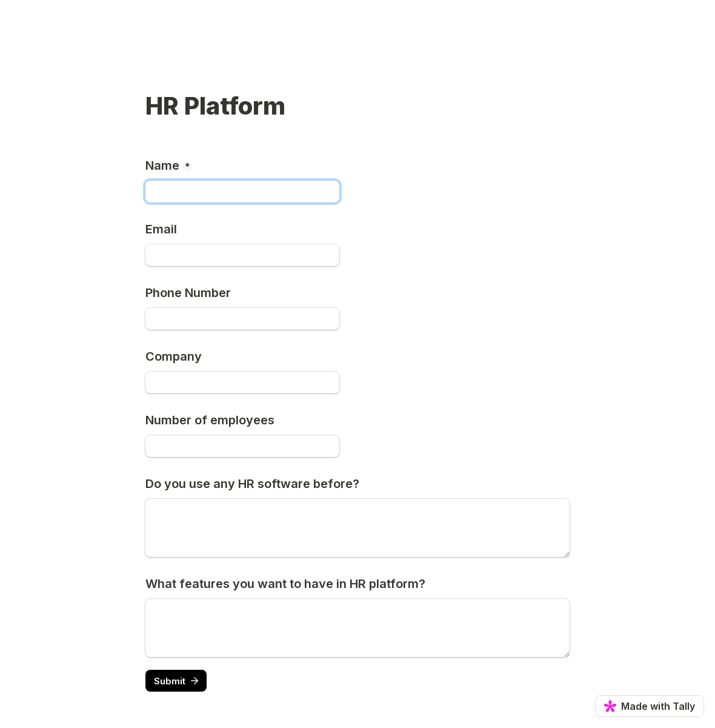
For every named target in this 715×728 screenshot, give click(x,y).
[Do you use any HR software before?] (358, 528)
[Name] (242, 192)
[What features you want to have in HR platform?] (358, 628)
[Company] (242, 382)
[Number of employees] (242, 446)
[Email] (242, 255)
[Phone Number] (242, 319)
